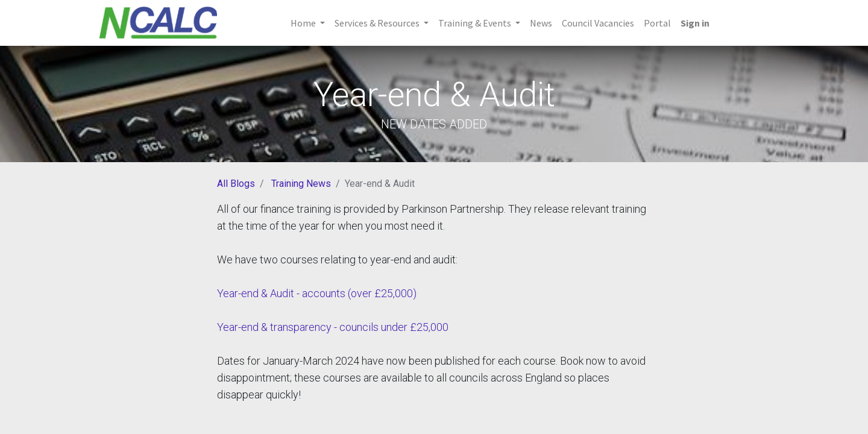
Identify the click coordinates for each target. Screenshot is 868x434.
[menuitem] (541, 23)
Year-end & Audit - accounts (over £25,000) (317, 293)
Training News (301, 184)
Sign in (695, 23)
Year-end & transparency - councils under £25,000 (333, 327)
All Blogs (236, 184)
